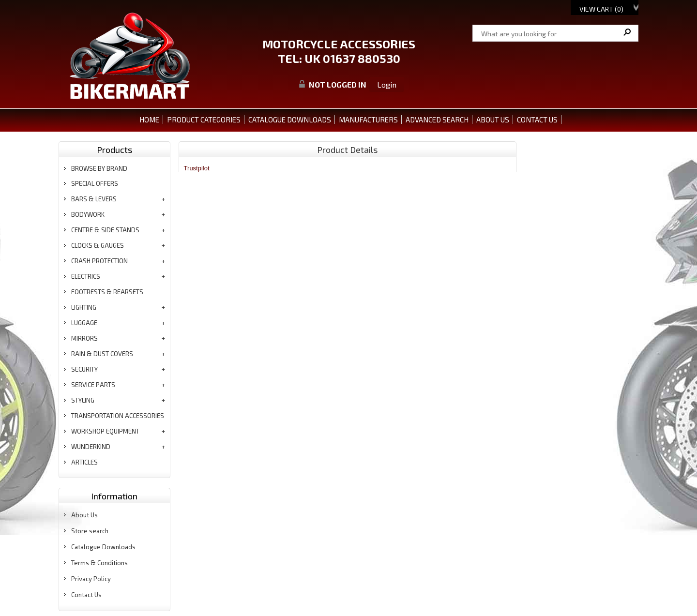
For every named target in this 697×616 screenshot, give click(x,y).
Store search (90, 531)
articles (84, 462)
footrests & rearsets (107, 292)
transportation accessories (118, 416)
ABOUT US (493, 120)
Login (387, 84)
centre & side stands (105, 230)
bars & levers (94, 199)
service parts (93, 385)
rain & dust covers (102, 354)
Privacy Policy (91, 579)
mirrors (84, 338)
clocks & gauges (98, 245)
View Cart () (601, 9)
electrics (86, 276)
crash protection (99, 261)
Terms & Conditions (99, 563)
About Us (84, 515)
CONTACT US (537, 120)
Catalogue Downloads (103, 547)
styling (83, 400)
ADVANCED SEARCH (437, 120)
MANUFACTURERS (368, 120)
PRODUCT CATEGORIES (204, 120)
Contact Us (86, 595)
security (84, 369)
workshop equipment (105, 431)
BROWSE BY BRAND (99, 168)
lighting (84, 307)
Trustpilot (197, 168)
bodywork (88, 214)
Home (149, 120)
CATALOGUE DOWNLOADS (290, 120)
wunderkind (91, 447)
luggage (84, 323)
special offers (95, 183)
